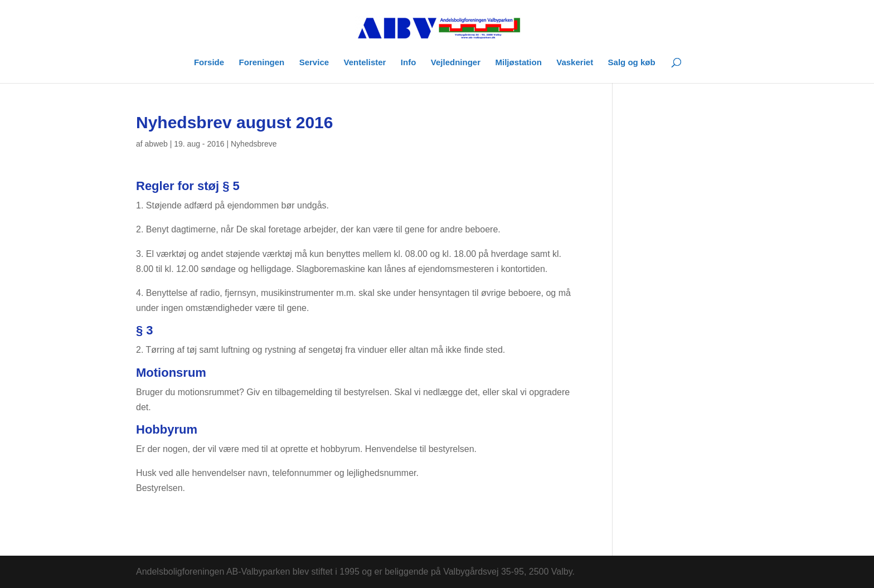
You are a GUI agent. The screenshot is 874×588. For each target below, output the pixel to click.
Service (314, 63)
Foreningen (262, 63)
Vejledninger (456, 63)
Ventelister (365, 63)
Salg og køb (632, 63)
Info (409, 63)
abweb (156, 144)
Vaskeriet (575, 63)
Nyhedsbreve (254, 144)
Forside (209, 63)
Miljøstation (518, 63)
